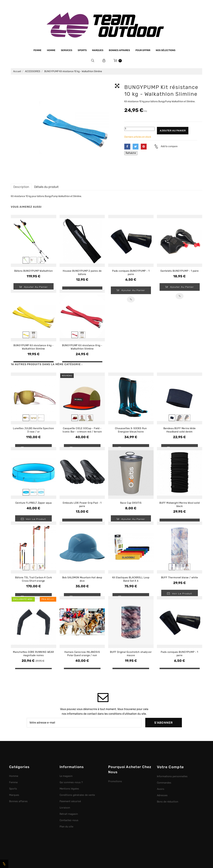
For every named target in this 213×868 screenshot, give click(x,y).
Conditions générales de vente (77, 795)
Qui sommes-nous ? (71, 782)
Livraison (65, 808)
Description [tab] (21, 187)
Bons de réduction (168, 802)
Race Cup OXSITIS (131, 503)
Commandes (164, 783)
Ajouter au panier (173, 131)
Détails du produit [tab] (46, 187)
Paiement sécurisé (70, 801)
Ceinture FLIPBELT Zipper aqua (34, 503)
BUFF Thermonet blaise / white (180, 578)
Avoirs (161, 789)
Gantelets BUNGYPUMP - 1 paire (180, 271)
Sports (82, 50)
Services (67, 50)
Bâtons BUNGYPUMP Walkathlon (34, 271)
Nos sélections (166, 50)
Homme (51, 50)
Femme (37, 50)
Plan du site (66, 827)
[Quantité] (139, 129)
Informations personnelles (172, 776)
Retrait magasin (69, 814)
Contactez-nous (69, 820)
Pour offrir (143, 50)
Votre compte (170, 767)
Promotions (115, 781)
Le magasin (66, 776)
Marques (98, 50)
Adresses (162, 795)
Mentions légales (69, 789)
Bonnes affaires (119, 50)
